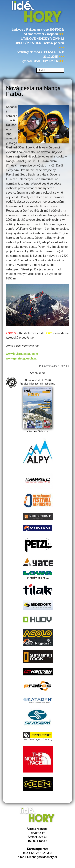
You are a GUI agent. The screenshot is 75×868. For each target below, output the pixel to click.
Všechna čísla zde (38, 431)
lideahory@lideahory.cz (42, 857)
